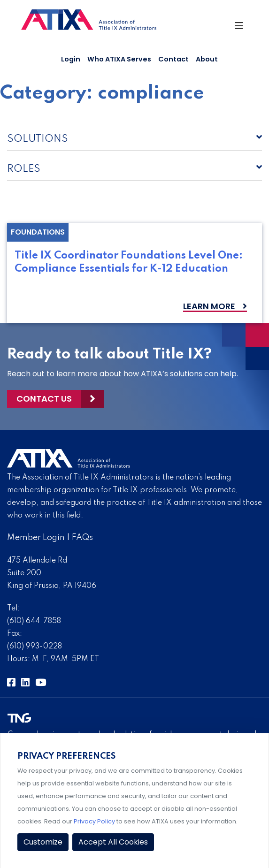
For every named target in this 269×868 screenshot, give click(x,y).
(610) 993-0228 (35, 647)
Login (71, 59)
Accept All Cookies (113, 842)
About (207, 59)
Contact (173, 59)
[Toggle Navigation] (241, 28)
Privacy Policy (94, 821)
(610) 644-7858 (34, 621)
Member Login (36, 538)
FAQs (82, 538)
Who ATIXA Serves (119, 59)
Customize (43, 842)
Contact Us (44, 399)
